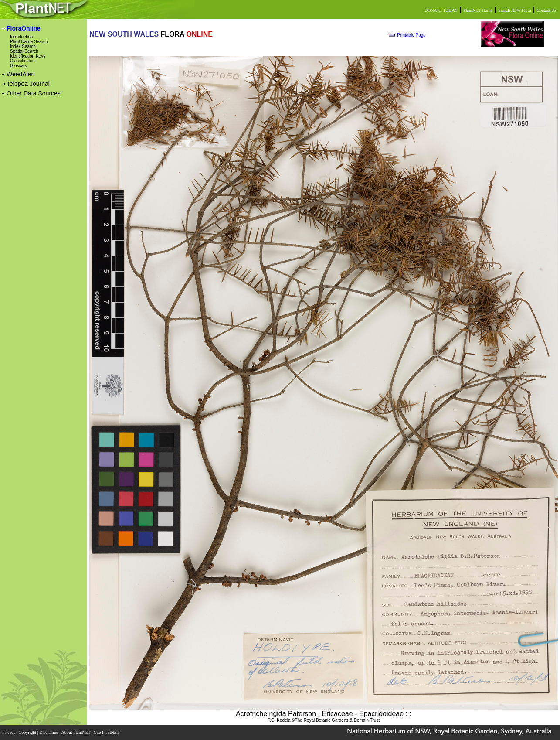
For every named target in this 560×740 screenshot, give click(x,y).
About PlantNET (76, 732)
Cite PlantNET (107, 732)
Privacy (9, 732)
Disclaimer (49, 732)
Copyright (28, 732)
